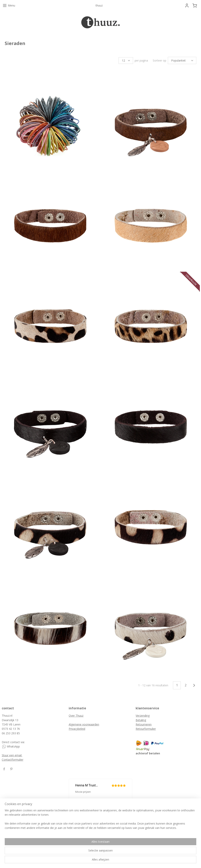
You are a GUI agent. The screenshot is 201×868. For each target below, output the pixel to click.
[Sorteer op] (182, 60)
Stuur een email (12, 755)
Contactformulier (13, 759)
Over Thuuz (76, 715)
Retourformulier (146, 728)
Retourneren (144, 724)
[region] (75, 852)
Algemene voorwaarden (84, 724)
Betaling (141, 719)
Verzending (143, 715)
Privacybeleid (77, 728)
